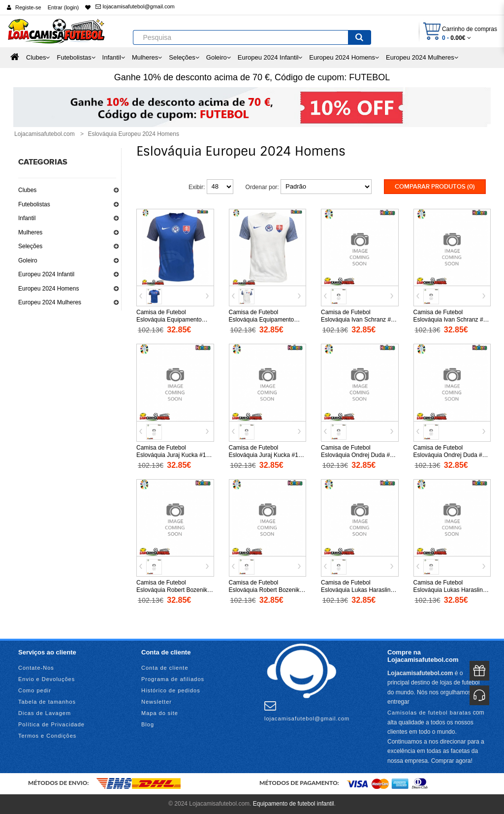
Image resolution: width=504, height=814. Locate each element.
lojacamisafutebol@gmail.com (135, 6)
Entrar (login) (63, 7)
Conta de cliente (165, 668)
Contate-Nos (36, 668)
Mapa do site (160, 713)
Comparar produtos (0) (435, 187)
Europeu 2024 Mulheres (50, 302)
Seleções (30, 246)
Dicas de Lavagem (45, 713)
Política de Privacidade (51, 724)
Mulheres (30, 232)
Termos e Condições (47, 736)
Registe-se (28, 7)
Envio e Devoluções (47, 679)
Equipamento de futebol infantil (294, 804)
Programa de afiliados (173, 679)
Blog (148, 724)
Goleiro (28, 260)
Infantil (27, 218)
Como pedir (35, 690)
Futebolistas (34, 204)
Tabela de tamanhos (47, 702)
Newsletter (157, 702)
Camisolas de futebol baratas (429, 713)
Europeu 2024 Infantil (46, 274)
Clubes (27, 190)
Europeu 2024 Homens (48, 289)
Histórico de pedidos (171, 690)
